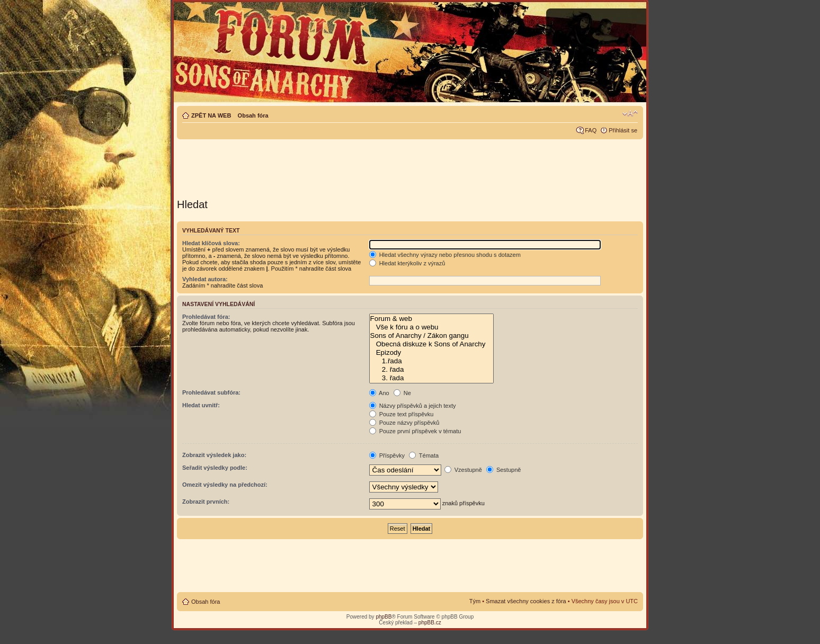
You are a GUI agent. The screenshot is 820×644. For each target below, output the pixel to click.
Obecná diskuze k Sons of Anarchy (431, 344)
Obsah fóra (253, 115)
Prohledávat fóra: (206, 317)
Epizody (431, 353)
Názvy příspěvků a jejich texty (413, 406)
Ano (379, 393)
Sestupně (504, 470)
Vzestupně (463, 470)
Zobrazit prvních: (206, 502)
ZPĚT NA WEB (211, 115)
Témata (424, 455)
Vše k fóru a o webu (431, 327)
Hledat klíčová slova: (211, 243)
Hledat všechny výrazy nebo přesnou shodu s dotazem (445, 255)
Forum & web (431, 319)
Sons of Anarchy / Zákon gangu (431, 336)
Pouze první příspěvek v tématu (415, 431)
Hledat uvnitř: (201, 405)
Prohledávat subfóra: (211, 392)
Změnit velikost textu (630, 113)
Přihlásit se (623, 130)
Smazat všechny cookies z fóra (526, 601)
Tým (475, 601)
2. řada (431, 370)
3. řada (431, 378)
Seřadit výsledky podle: (215, 468)
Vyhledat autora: (205, 279)
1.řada (431, 361)
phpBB (384, 617)
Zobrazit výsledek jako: (214, 455)
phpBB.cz (430, 623)
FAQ (591, 130)
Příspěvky (387, 455)
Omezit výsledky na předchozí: (225, 485)
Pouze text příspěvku (402, 414)
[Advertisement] (410, 165)
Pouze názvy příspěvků (404, 423)
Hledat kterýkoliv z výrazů (407, 263)
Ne (402, 393)
